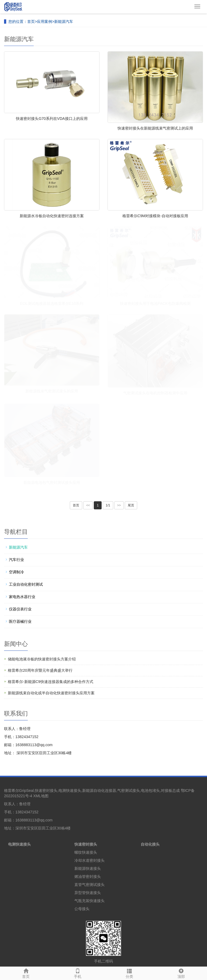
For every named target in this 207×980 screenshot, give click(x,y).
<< (88, 505)
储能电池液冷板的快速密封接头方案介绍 (42, 659)
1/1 (108, 505)
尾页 (131, 505)
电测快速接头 (19, 844)
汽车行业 (16, 560)
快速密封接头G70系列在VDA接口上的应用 (52, 119)
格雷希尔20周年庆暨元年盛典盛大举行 (40, 670)
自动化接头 (150, 844)
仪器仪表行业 (20, 609)
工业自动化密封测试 (26, 584)
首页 (31, 22)
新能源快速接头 (88, 868)
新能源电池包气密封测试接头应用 (52, 482)
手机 (78, 973)
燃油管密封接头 (88, 877)
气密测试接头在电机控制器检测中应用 (155, 393)
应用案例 (44, 22)
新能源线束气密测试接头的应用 (52, 391)
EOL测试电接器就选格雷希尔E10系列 (52, 303)
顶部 (181, 973)
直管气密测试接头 (89, 885)
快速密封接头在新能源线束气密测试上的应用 (155, 128)
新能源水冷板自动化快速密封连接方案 (52, 216)
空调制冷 (16, 572)
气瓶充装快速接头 (89, 901)
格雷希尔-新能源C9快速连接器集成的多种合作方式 (51, 682)
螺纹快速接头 (86, 852)
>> (119, 505)
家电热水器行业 (22, 597)
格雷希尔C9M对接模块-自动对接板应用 (155, 216)
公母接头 (82, 909)
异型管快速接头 (88, 893)
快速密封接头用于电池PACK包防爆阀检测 (155, 303)
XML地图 (41, 796)
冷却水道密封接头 (89, 860)
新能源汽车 (64, 22)
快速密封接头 (86, 844)
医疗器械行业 (20, 621)
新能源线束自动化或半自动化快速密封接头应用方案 (51, 693)
